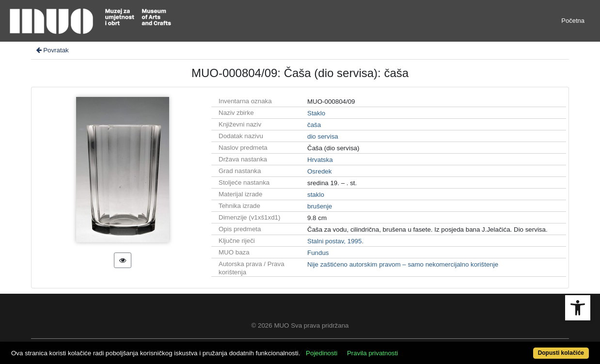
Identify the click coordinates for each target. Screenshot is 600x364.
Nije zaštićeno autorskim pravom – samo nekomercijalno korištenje (403, 264)
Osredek (319, 171)
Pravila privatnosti (372, 353)
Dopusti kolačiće (561, 353)
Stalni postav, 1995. (335, 241)
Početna (573, 21)
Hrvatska (320, 160)
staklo (316, 195)
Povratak (52, 50)
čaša (314, 125)
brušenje (320, 206)
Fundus (318, 253)
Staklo (316, 113)
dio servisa (323, 136)
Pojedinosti (322, 353)
